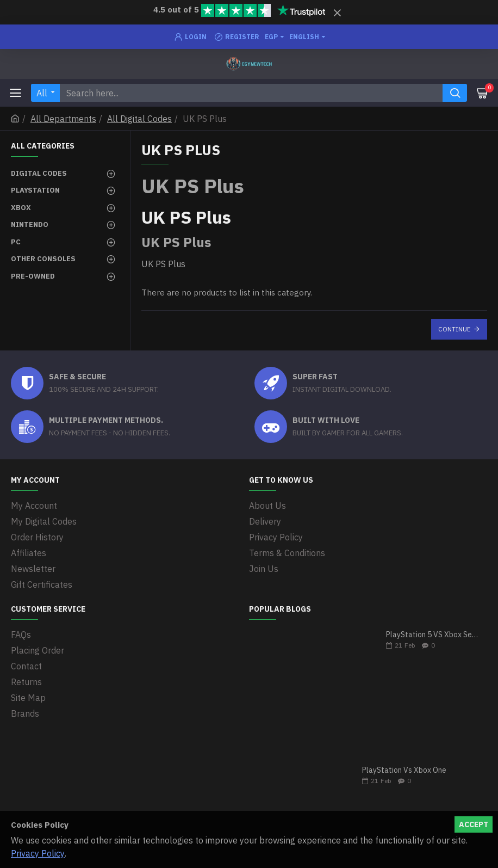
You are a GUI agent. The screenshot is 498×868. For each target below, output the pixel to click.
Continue (455, 329)
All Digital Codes (139, 119)
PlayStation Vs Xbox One (404, 770)
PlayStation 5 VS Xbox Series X (433, 635)
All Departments (63, 119)
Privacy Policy (38, 853)
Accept (474, 824)
